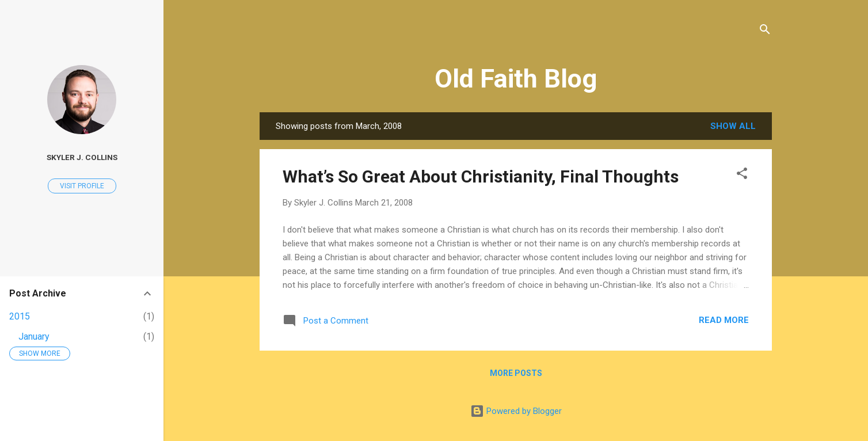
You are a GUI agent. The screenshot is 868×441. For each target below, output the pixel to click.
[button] (742, 175)
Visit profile (82, 186)
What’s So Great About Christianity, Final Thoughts (481, 176)
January (34, 337)
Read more (724, 320)
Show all (733, 126)
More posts (516, 373)
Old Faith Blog (516, 79)
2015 (20, 316)
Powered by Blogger (516, 411)
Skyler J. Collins (82, 157)
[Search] (765, 31)
